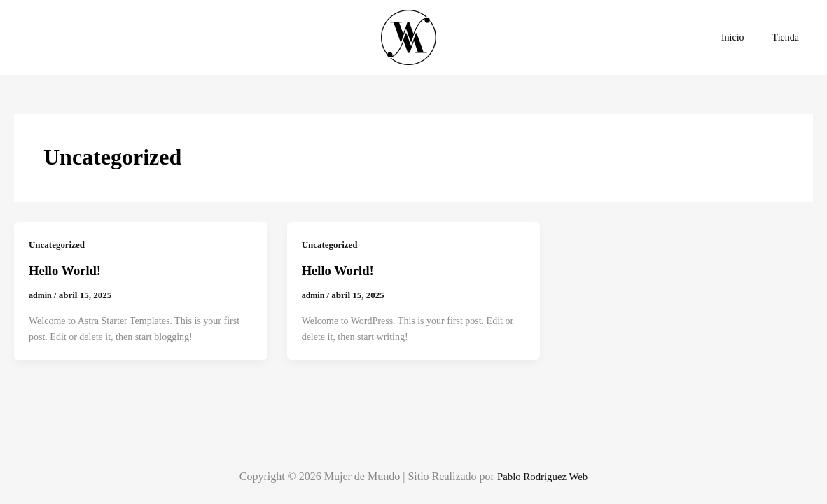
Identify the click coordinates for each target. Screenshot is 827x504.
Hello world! (68, 270)
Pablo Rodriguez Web (543, 476)
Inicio (745, 37)
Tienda (790, 37)
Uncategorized (59, 245)
